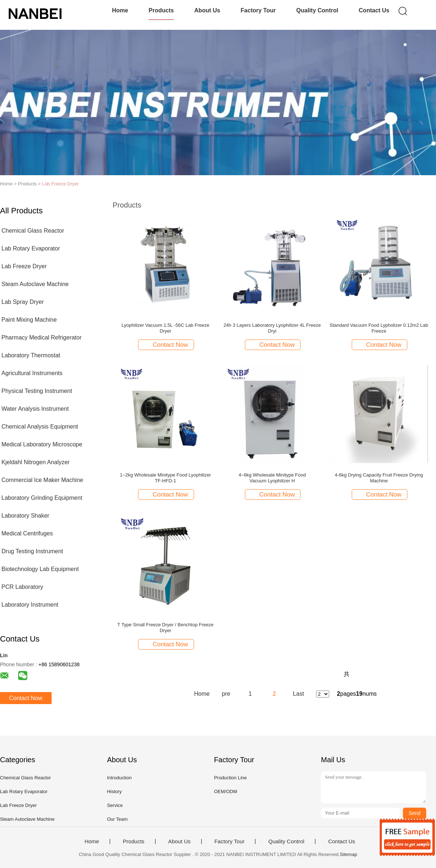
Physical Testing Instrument (37, 391)
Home (120, 10)
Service (115, 805)
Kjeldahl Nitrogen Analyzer (36, 462)
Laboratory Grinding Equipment (42, 498)
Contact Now (26, 698)
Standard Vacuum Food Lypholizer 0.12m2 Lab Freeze (379, 328)
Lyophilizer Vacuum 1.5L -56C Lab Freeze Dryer (166, 328)
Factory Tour (258, 10)
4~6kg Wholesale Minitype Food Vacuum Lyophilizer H (272, 478)
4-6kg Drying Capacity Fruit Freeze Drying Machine (379, 478)
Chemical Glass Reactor (33, 231)
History (114, 791)
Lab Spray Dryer (23, 302)
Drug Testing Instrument (32, 551)
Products (161, 10)
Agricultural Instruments (32, 373)
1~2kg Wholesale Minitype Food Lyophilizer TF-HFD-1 (165, 478)
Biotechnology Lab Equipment (40, 569)
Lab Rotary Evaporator (31, 248)
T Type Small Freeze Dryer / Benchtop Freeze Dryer (165, 628)
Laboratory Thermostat (31, 355)
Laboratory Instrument (30, 605)
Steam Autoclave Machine (35, 284)
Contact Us (374, 10)
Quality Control (317, 10)
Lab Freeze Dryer (60, 184)
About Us (207, 10)
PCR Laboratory (22, 587)
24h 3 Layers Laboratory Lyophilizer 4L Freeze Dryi (272, 328)
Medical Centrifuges (27, 533)
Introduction (119, 778)
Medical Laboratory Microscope (42, 444)
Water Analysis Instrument (35, 409)
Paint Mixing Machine (29, 320)
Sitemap (348, 854)
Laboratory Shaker (25, 516)
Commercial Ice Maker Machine (42, 480)
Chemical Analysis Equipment (40, 427)
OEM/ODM (226, 791)
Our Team (117, 819)
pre (226, 694)
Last (298, 694)
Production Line (230, 778)
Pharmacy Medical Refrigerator (42, 337)
